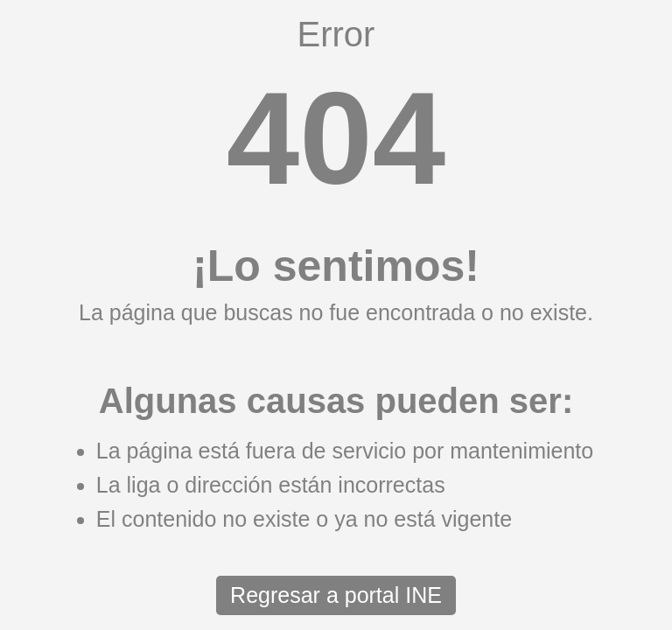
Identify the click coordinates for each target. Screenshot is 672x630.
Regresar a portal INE (336, 595)
